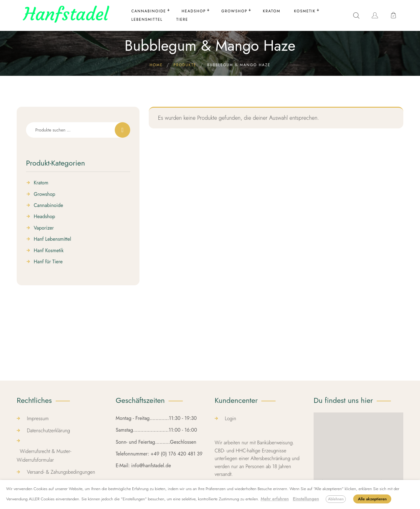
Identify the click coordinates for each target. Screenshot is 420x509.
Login (231, 418)
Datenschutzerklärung (49, 431)
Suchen (122, 130)
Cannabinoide (48, 205)
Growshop (45, 194)
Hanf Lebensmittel (52, 239)
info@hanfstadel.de (151, 466)
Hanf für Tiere (48, 262)
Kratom (41, 183)
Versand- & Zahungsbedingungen (61, 472)
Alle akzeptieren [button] (372, 499)
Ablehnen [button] (336, 499)
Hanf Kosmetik (49, 251)
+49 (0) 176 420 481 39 (177, 454)
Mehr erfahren (275, 499)
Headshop (44, 217)
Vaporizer (44, 228)
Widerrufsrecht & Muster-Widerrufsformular (44, 455)
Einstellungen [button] (306, 499)
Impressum (38, 418)
